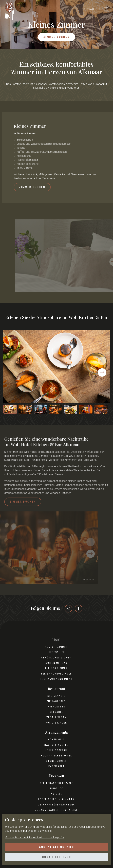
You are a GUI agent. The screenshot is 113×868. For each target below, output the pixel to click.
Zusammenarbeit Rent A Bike (57, 810)
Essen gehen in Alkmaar (57, 799)
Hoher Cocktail (57, 750)
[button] (102, 372)
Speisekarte (57, 696)
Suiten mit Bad (57, 663)
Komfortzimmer (56, 647)
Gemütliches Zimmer (56, 658)
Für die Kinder (57, 723)
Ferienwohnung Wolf (57, 674)
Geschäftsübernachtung (57, 805)
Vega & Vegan (57, 717)
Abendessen (56, 707)
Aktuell (57, 794)
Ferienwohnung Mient (56, 679)
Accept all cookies (57, 847)
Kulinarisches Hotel (56, 756)
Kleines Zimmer (57, 668)
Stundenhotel (57, 761)
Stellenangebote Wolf (57, 783)
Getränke (57, 712)
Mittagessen (57, 701)
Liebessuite (57, 652)
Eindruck (56, 789)
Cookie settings (57, 857)
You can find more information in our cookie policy (35, 837)
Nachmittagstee (57, 745)
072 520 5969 (92, 9)
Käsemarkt (57, 766)
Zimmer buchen (57, 37)
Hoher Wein (56, 740)
